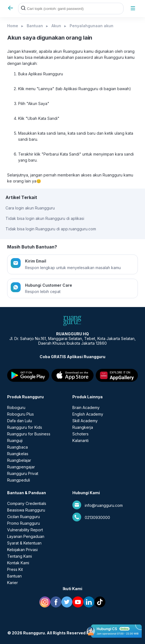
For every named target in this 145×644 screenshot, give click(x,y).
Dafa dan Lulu (20, 421)
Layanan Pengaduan (26, 536)
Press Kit (15, 569)
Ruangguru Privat (23, 473)
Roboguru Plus (20, 414)
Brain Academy (86, 407)
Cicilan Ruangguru (24, 517)
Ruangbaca (17, 447)
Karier (13, 583)
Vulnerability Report (25, 530)
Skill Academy (85, 421)
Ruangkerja (83, 427)
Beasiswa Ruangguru (26, 510)
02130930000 (97, 517)
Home (13, 26)
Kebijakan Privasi (22, 550)
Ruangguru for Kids (25, 427)
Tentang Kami (20, 556)
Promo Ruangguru (24, 523)
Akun (56, 26)
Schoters (80, 434)
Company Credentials (27, 503)
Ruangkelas (18, 454)
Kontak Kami (18, 563)
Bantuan (35, 26)
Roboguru (16, 407)
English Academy (88, 414)
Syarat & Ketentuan (24, 543)
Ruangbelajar (19, 460)
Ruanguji (15, 440)
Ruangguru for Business (29, 434)
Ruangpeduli (19, 480)
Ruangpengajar (21, 467)
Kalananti (80, 440)
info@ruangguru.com (104, 505)
